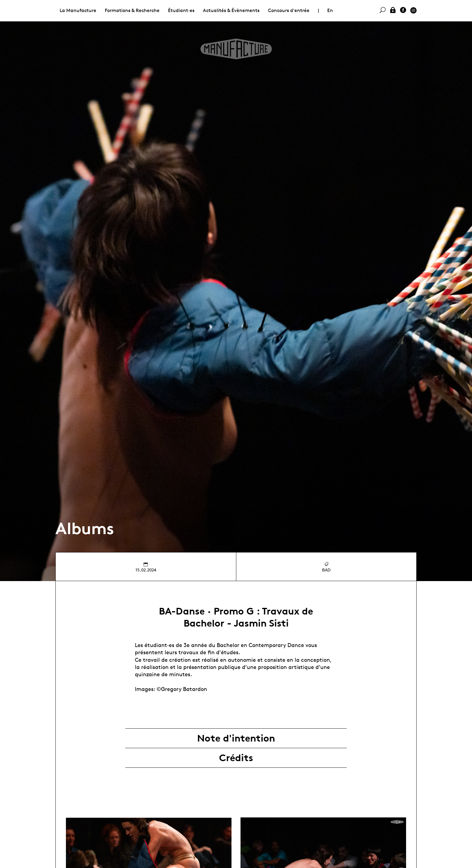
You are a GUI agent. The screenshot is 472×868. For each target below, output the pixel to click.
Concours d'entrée (289, 10)
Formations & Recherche (132, 10)
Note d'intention (236, 738)
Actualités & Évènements (231, 10)
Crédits (236, 758)
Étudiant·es (181, 10)
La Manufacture (78, 10)
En (330, 10)
